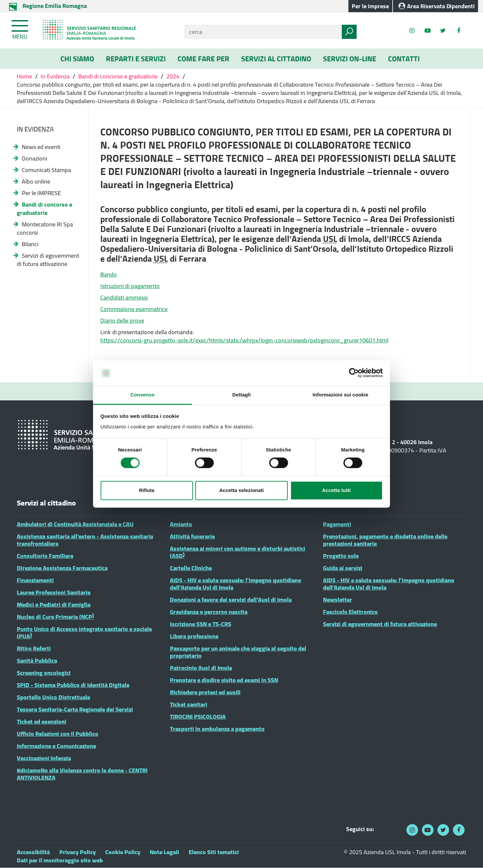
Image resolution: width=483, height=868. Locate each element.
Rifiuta (147, 490)
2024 (173, 76)
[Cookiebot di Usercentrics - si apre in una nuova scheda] (354, 373)
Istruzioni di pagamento (130, 286)
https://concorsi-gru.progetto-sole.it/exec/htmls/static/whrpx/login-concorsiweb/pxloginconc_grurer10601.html (244, 340)
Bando (109, 274)
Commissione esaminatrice (134, 309)
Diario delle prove (122, 320)
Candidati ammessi (124, 297)
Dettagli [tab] (241, 395)
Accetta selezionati (241, 490)
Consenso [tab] (142, 395)
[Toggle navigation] (20, 28)
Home (25, 76)
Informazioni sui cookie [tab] (341, 395)
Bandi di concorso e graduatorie (118, 76)
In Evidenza (55, 76)
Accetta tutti (336, 490)
